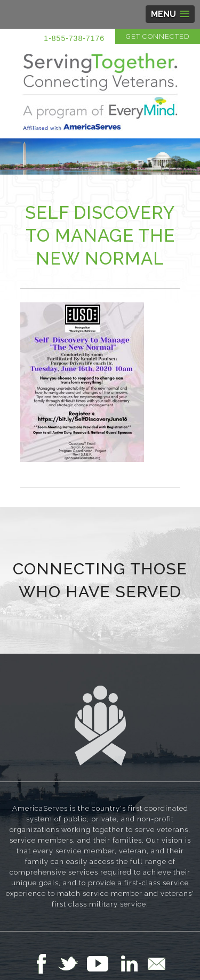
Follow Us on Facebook (44, 963)
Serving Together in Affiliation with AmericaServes (100, 92)
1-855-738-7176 (74, 38)
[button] (170, 14)
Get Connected (158, 36)
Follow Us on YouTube (103, 963)
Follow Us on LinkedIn (132, 963)
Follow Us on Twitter (72, 963)
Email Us (156, 963)
